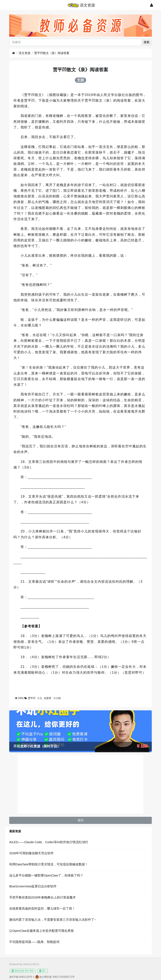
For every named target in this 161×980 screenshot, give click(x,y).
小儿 (40, 698)
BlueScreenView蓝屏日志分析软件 (33, 886)
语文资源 (25, 53)
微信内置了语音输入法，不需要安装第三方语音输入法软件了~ (53, 920)
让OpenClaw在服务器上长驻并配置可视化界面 (42, 931)
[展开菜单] (10, 5)
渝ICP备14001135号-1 (22, 977)
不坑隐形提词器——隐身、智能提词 (34, 942)
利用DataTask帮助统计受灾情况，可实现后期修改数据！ (49, 864)
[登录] (152, 5)
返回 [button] (80, 820)
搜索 (147, 42)
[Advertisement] (80, 785)
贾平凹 (32, 698)
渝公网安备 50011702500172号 (57, 977)
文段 (80, 80)
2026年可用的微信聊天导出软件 (31, 853)
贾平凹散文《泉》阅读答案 (52, 53)
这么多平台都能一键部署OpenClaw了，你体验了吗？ (46, 875)
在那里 (48, 698)
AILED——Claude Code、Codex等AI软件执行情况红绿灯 (49, 842)
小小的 (57, 698)
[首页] (14, 53)
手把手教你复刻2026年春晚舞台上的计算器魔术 (42, 897)
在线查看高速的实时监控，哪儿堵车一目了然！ (42, 909)
